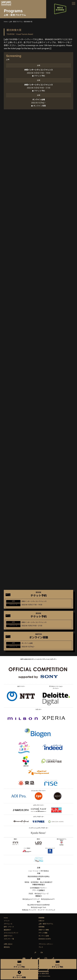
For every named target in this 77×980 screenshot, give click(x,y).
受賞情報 (41, 927)
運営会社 (7, 947)
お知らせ (41, 921)
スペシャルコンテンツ (11, 933)
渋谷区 (31, 894)
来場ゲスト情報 (44, 930)
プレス (41, 947)
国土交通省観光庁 (46, 882)
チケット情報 (43, 933)
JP (35, 953)
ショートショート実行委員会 (39, 871)
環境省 (27, 882)
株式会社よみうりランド (31, 899)
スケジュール (8, 924)
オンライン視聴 (40, 106)
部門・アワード (9, 927)
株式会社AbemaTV (48, 899)
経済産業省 (35, 882)
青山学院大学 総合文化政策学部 (38, 905)
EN (42, 953)
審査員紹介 (7, 930)
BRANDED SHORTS (45, 939)
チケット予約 (40, 76)
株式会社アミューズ (42, 894)
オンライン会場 (44, 936)
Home (6, 918)
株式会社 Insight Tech (38, 907)
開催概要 (41, 918)
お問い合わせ (8, 944)
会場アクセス (8, 936)
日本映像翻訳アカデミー (39, 888)
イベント (7, 921)
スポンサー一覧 (9, 939)
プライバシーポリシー (46, 944)
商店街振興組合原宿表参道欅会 (39, 877)
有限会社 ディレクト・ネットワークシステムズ (39, 910)
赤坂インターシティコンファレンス (38, 70)
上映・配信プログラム (46, 924)
